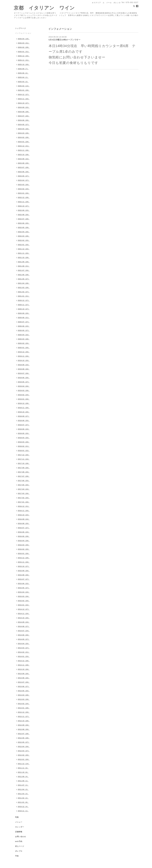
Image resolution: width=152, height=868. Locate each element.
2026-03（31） (24, 43)
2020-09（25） (24, 313)
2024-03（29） (24, 133)
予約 (17, 856)
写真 (17, 817)
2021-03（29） (24, 288)
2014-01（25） (24, 656)
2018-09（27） (24, 416)
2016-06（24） (24, 532)
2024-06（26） (24, 120)
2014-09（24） (24, 622)
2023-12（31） (24, 146)
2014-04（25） (24, 644)
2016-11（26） (24, 511)
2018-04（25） (24, 438)
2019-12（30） (24, 352)
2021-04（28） (24, 283)
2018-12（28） (24, 403)
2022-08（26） (24, 215)
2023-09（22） (24, 159)
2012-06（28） (24, 738)
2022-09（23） (24, 210)
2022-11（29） (24, 202)
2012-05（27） (24, 742)
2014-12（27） (24, 609)
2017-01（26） (24, 502)
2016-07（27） (24, 528)
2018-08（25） (24, 421)
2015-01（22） (24, 605)
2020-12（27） (24, 300)
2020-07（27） (24, 322)
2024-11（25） (24, 99)
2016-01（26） (24, 553)
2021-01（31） (24, 296)
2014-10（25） (24, 618)
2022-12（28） (24, 197)
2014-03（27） (24, 648)
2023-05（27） (24, 176)
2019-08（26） (24, 369)
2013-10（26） (24, 669)
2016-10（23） (24, 515)
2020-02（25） (24, 343)
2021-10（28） (24, 258)
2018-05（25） (24, 433)
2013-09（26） (24, 674)
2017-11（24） (24, 459)
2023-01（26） (24, 193)
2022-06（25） (24, 223)
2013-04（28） (24, 695)
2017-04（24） (24, 489)
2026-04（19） (24, 39)
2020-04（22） (24, 335)
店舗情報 (19, 832)
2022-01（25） (24, 245)
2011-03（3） (23, 794)
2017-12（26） (24, 455)
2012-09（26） (24, 725)
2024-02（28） (24, 137)
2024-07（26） (24, 116)
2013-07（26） (24, 682)
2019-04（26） (24, 386)
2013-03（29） (24, 699)
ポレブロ (19, 851)
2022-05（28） (24, 227)
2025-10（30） (24, 64)
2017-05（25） (24, 485)
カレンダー (20, 827)
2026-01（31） (24, 52)
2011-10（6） (23, 772)
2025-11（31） (24, 60)
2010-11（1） (23, 811)
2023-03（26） (24, 185)
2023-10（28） (24, 155)
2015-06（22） (24, 584)
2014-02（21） (24, 652)
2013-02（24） (24, 704)
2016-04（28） (24, 541)
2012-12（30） (24, 712)
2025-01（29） (24, 90)
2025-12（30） (24, 56)
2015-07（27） (24, 579)
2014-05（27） (24, 639)
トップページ (21, 28)
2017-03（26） (24, 493)
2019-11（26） (24, 356)
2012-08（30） (24, 729)
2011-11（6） (23, 768)
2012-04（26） (24, 747)
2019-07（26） (24, 373)
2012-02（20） (24, 755)
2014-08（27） (24, 626)
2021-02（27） (24, 292)
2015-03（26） (24, 596)
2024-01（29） (24, 142)
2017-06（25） (24, 481)
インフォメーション (23, 33)
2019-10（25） (24, 360)
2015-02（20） (24, 601)
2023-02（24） (24, 189)
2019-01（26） (24, 399)
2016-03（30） (24, 545)
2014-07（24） (24, 631)
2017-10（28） (24, 463)
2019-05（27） (24, 382)
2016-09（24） (24, 519)
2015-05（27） (24, 588)
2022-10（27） (24, 206)
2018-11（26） (24, 408)
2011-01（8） (23, 802)
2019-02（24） (24, 395)
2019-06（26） (24, 378)
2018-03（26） (24, 442)
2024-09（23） (24, 107)
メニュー (19, 822)
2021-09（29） (24, 262)
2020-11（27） (24, 305)
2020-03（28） (24, 339)
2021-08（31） (24, 266)
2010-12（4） (23, 807)
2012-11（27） (24, 716)
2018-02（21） (24, 446)
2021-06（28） (24, 275)
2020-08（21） (24, 318)
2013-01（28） (24, 708)
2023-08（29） (24, 163)
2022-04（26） (24, 232)
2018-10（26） (24, 412)
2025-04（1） (23, 77)
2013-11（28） (24, 665)
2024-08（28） (24, 112)
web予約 (19, 841)
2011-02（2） (23, 798)
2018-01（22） (24, 451)
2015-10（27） (24, 566)
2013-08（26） (24, 678)
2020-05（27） (24, 330)
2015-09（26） (24, 571)
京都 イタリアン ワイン (44, 8)
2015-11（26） (24, 562)
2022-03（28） (24, 236)
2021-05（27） (24, 279)
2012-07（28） (24, 734)
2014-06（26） (24, 635)
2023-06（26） (24, 172)
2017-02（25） (24, 498)
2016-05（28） (24, 536)
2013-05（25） (24, 691)
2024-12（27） (24, 95)
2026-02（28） (24, 47)
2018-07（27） (24, 425)
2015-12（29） (24, 558)
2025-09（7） (23, 69)
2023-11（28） (24, 150)
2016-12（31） (24, 506)
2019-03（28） (24, 390)
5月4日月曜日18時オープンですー (65, 40)
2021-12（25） (24, 249)
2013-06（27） (24, 686)
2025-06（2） (23, 73)
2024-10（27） (24, 103)
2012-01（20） (24, 759)
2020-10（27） (24, 309)
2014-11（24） (24, 614)
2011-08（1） (23, 781)
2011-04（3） (23, 789)
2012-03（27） (24, 751)
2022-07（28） (24, 219)
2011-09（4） (23, 777)
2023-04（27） (24, 180)
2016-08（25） (24, 523)
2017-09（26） (24, 468)
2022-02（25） (24, 240)
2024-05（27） (24, 125)
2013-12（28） (24, 661)
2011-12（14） (24, 764)
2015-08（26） (24, 575)
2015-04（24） (24, 592)
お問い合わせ (21, 837)
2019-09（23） (24, 365)
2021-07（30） (24, 270)
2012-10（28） (24, 721)
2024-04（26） (24, 129)
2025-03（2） (23, 82)
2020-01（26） (24, 348)
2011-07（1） (23, 785)
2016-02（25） (24, 549)
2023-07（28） (24, 167)
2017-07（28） (24, 476)
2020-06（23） (24, 326)
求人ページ (20, 846)
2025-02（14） (24, 86)
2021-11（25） (24, 253)
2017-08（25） (24, 472)
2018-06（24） (24, 429)
